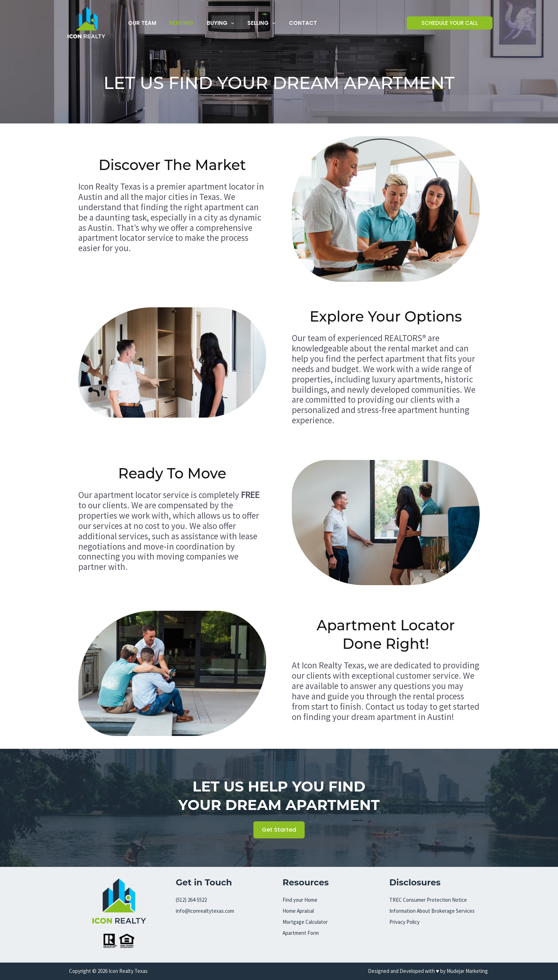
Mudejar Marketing (468, 971)
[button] (224, 23)
